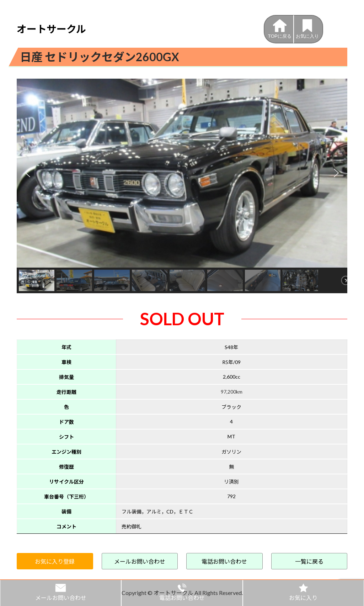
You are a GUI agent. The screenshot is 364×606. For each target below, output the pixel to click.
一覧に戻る (309, 561)
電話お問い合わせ (224, 561)
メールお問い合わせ (140, 561)
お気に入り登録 (55, 561)
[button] (28, 173)
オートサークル (51, 29)
